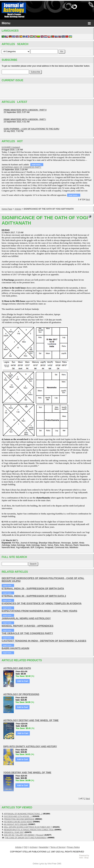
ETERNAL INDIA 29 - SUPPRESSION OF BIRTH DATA (33, 588)
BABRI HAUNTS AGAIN (15, 648)
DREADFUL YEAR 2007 (14, 832)
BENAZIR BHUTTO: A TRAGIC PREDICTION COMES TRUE (29, 830)
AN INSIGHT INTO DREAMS (16, 824)
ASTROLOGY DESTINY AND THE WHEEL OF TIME (31, 720)
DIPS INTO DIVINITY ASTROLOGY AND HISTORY (30, 746)
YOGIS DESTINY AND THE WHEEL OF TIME (27, 772)
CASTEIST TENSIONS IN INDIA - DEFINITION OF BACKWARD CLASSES (44, 641)
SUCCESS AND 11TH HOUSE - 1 (18, 816)
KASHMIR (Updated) (11, 147)
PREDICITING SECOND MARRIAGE (19, 819)
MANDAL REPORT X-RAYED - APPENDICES (28, 626)
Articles (18, 209)
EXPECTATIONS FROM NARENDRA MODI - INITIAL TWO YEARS (39, 611)
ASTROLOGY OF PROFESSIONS (21, 694)
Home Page (7, 209)
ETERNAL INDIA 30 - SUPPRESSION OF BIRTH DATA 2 (34, 596)
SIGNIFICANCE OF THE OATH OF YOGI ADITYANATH (49, 209)
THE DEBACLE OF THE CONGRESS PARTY (27, 633)
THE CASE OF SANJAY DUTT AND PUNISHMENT (26, 838)
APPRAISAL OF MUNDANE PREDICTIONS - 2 (23, 814)
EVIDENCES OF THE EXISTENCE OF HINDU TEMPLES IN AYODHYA (42, 603)
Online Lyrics (38, 864)
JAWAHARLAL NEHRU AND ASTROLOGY (26, 618)
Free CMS (57, 864)
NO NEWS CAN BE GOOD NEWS (18, 822)
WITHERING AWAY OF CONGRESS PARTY (21, 167)
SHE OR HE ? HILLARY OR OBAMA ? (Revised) (24, 835)
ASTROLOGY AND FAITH (17, 668)
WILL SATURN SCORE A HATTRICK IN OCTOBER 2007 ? (28, 827)
